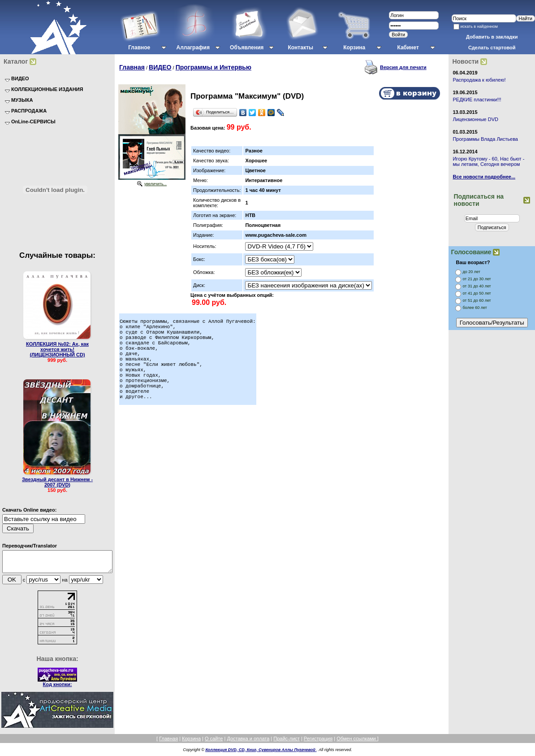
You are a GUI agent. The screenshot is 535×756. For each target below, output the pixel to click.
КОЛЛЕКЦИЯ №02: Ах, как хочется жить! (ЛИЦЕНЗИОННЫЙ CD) (57, 349)
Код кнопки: (58, 688)
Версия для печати (403, 67)
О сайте (214, 743)
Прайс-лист (287, 743)
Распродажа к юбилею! (479, 80)
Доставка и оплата (248, 743)
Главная (132, 67)
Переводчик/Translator (30, 546)
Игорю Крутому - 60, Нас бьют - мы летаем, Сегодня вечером (488, 161)
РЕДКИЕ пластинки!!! (477, 100)
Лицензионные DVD (475, 119)
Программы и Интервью (214, 67)
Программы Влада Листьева (485, 139)
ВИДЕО (160, 67)
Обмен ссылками (357, 743)
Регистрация (318, 743)
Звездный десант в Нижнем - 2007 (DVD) (57, 482)
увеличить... (155, 184)
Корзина (191, 743)
